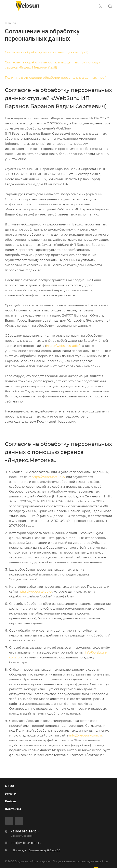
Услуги (11, 793)
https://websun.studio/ (63, 346)
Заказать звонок (22, 836)
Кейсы (10, 801)
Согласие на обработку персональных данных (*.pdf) (47, 52)
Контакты (13, 809)
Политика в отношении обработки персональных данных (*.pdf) (56, 78)
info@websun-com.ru (86, 735)
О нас (9, 786)
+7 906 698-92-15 (24, 831)
